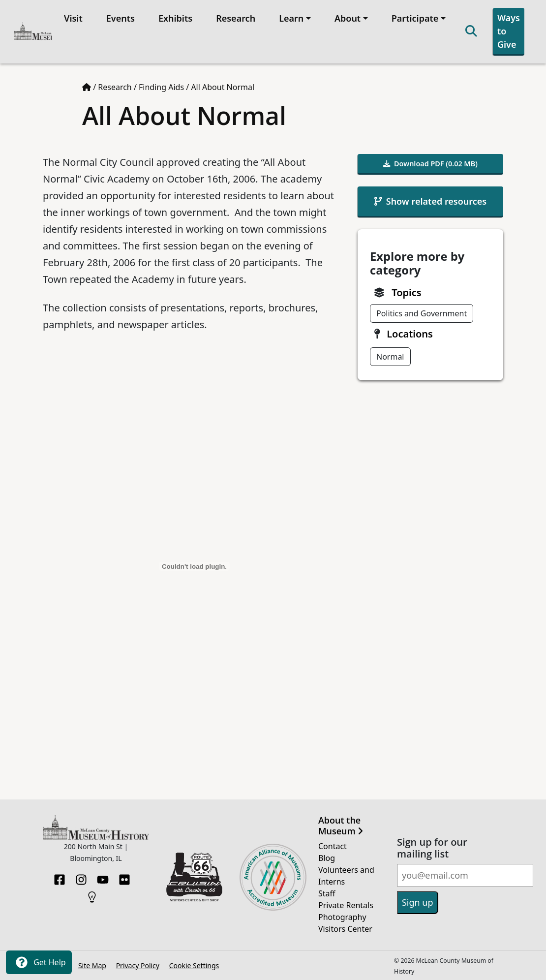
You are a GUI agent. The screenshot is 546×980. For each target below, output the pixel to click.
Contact (333, 846)
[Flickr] (124, 877)
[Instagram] (81, 877)
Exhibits (175, 18)
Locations (410, 334)
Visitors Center (345, 929)
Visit (73, 18)
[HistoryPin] (92, 894)
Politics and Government (422, 313)
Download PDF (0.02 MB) (430, 164)
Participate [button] (415, 18)
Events (121, 18)
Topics (406, 292)
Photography (342, 917)
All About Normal (223, 87)
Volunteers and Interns (346, 876)
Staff (327, 893)
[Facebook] (60, 877)
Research (236, 18)
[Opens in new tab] (194, 876)
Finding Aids (161, 87)
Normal (390, 357)
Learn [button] (291, 18)
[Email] (465, 875)
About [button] (348, 18)
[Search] (471, 32)
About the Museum (341, 826)
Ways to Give (509, 31)
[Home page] (87, 87)
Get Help (39, 962)
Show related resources (430, 201)
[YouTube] (103, 877)
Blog (327, 858)
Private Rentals (346, 905)
